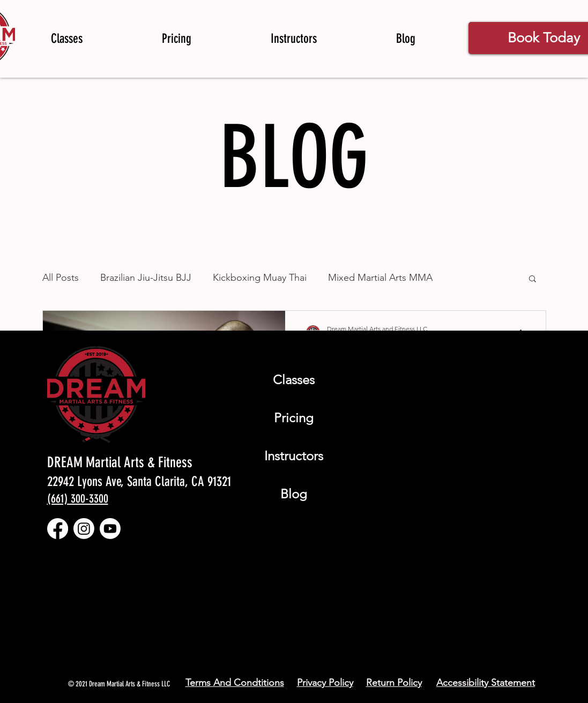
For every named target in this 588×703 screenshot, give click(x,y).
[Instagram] (84, 529)
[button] (533, 279)
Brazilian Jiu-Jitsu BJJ (146, 278)
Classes (294, 380)
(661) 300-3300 (78, 499)
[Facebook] (58, 529)
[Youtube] (110, 529)
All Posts (61, 278)
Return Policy (394, 683)
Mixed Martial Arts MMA (380, 278)
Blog (294, 494)
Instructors (294, 456)
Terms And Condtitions (235, 683)
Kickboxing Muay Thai (260, 278)
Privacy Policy (325, 683)
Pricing (294, 418)
